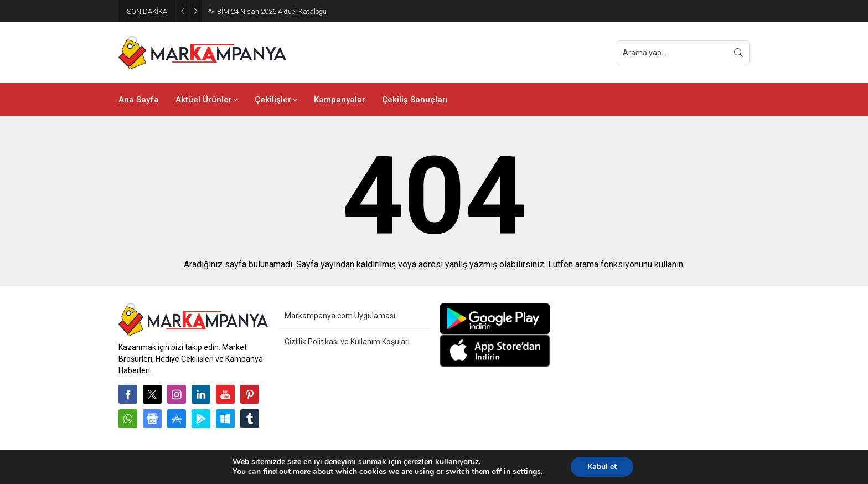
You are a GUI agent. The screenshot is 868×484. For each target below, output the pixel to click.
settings (527, 472)
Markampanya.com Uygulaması (340, 316)
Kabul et (602, 467)
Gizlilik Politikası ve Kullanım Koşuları (347, 342)
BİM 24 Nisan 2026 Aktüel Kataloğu (272, 11)
